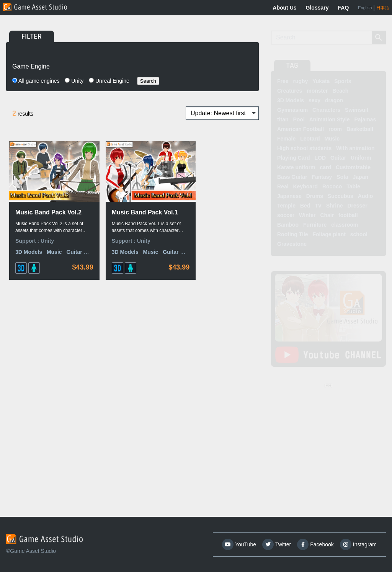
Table (353, 186)
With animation (355, 148)
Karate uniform (296, 167)
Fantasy (322, 177)
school (359, 234)
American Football (301, 129)
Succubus (341, 196)
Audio (366, 196)
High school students (304, 148)
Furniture (315, 225)
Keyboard (305, 186)
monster (317, 91)
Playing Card (294, 158)
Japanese (289, 196)
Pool (299, 119)
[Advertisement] (328, 438)
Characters (326, 110)
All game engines (36, 81)
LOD (320, 158)
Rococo (332, 186)
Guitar (338, 158)
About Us (284, 8)
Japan (361, 177)
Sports (343, 81)
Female (286, 139)
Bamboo (288, 225)
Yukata (321, 81)
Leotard (310, 139)
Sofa (342, 177)
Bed (305, 206)
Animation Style (330, 119)
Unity (74, 81)
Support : (28, 242)
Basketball (360, 129)
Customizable (353, 167)
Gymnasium (292, 110)
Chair (327, 215)
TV (318, 206)
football (348, 215)
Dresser (357, 206)
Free (283, 81)
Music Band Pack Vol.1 (124, 208)
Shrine (335, 206)
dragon (334, 100)
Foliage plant (329, 234)
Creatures (290, 91)
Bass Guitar (292, 177)
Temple (286, 206)
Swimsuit (357, 110)
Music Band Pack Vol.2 (41, 208)
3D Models (29, 253)
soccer (286, 215)
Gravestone (292, 244)
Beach (340, 91)
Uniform (361, 158)
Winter (307, 215)
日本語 (383, 8)
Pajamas (365, 119)
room (335, 129)
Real (283, 186)
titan (283, 119)
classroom (345, 225)
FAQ (344, 8)
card (325, 167)
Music (54, 253)
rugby (300, 81)
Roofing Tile (293, 234)
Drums (315, 196)
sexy (314, 100)
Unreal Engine (109, 81)
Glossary (317, 8)
